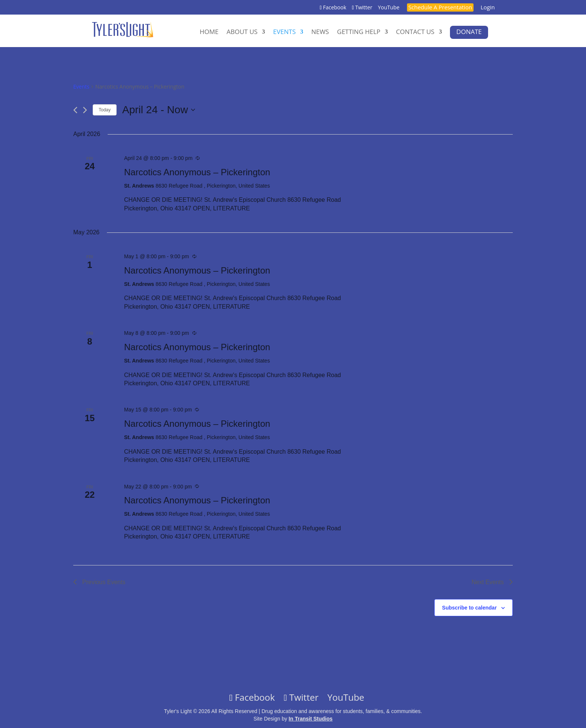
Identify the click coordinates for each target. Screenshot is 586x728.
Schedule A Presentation (440, 8)
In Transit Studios (310, 719)
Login (488, 8)
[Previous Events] (75, 110)
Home (209, 32)
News (320, 32)
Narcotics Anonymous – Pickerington (197, 172)
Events (285, 32)
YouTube (389, 8)
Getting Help (359, 32)
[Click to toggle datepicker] (159, 110)
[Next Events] (85, 110)
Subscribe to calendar (469, 608)
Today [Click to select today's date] (105, 110)
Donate (469, 32)
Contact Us (415, 32)
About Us (242, 32)
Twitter (363, 8)
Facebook (334, 8)
